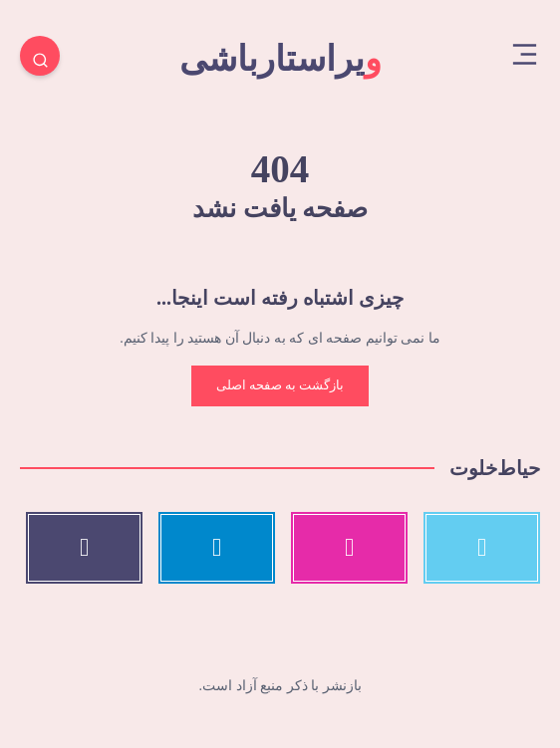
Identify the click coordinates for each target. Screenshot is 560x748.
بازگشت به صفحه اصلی (280, 385)
